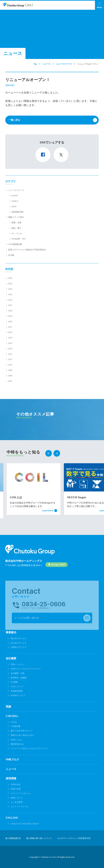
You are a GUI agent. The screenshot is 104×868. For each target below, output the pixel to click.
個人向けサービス (19, 638)
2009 (10, 370)
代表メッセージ (18, 664)
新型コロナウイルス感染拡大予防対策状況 (27, 250)
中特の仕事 (16, 789)
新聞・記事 (16, 223)
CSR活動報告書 (15, 244)
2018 (10, 322)
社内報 (11, 255)
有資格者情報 (17, 691)
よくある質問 (17, 802)
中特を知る (16, 784)
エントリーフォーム (20, 807)
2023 (10, 294)
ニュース (11, 769)
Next (57, 453)
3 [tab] (57, 526)
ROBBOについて (18, 695)
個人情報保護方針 (13, 838)
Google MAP (58, 565)
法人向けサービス (19, 643)
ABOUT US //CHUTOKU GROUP (25, 824)
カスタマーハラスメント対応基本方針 (74, 838)
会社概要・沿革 (18, 673)
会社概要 (11, 658)
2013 (10, 349)
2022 (10, 300)
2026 (10, 278)
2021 (10, 305)
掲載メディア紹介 (16, 217)
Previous (49, 453)
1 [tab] (47, 526)
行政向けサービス (19, 647)
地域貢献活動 (17, 212)
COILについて (17, 687)
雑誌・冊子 (16, 228)
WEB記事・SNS (19, 239)
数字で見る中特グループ (22, 731)
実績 (8, 707)
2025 (10, 284)
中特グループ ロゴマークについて (26, 669)
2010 (10, 365)
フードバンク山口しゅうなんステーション (29, 748)
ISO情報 (14, 682)
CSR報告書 (16, 726)
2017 (10, 327)
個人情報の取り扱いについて (39, 838)
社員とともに (17, 740)
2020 (10, 311)
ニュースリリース (16, 190)
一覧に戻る (14, 120)
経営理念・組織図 (19, 678)
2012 (10, 354)
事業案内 (11, 632)
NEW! (14, 207)
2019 (10, 316)
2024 (10, 289)
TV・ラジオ (17, 234)
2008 (10, 376)
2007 (10, 381)
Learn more (48, 511)
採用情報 (11, 778)
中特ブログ (12, 760)
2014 (10, 343)
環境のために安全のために (23, 735)
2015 (10, 338)
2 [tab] (52, 526)
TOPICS (15, 201)
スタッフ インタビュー (21, 793)
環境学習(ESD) (17, 744)
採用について (17, 798)
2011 (10, 359)
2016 (10, 332)
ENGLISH (12, 818)
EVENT (15, 196)
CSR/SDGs (12, 716)
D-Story (14, 722)
